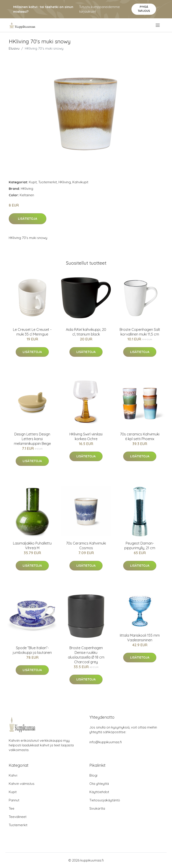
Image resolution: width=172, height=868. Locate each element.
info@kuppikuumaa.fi (106, 742)
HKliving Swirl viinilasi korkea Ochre (86, 436)
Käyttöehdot (99, 792)
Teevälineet (18, 817)
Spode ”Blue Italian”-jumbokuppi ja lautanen (32, 650)
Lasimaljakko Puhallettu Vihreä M (32, 546)
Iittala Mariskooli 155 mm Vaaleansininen (140, 638)
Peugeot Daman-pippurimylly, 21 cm (140, 546)
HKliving (65, 182)
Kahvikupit (80, 182)
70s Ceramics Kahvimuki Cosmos (86, 546)
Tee (12, 808)
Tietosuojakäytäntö (105, 800)
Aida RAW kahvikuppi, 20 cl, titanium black (86, 332)
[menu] (158, 25)
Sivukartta (97, 808)
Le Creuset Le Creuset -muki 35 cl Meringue (32, 332)
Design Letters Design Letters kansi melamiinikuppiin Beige (32, 439)
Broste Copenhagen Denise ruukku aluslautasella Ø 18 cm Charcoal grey (86, 655)
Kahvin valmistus (22, 784)
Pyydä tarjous (144, 9)
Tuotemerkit (48, 182)
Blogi (93, 775)
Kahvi (13, 775)
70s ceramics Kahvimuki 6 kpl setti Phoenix (140, 436)
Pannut (14, 800)
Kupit (33, 182)
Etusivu (14, 48)
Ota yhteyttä (99, 784)
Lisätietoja (28, 219)
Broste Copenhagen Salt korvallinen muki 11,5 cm (140, 332)
